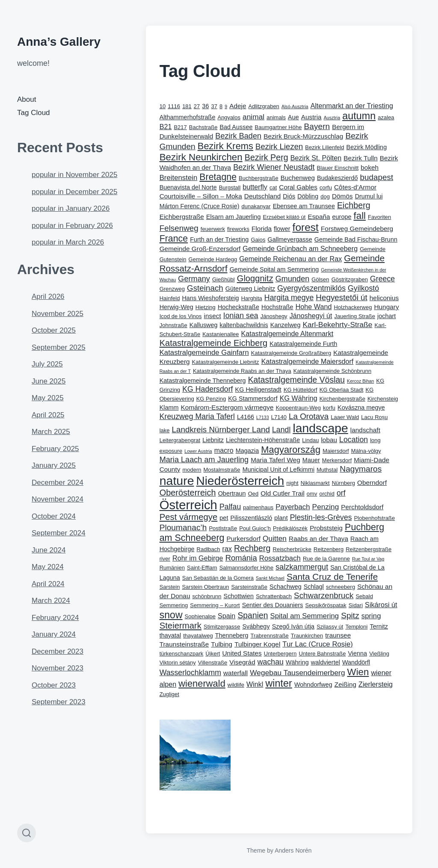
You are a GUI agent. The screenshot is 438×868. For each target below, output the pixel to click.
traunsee (338, 635)
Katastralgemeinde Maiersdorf (308, 361)
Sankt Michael (270, 578)
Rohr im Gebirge (198, 558)
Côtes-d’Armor (355, 187)
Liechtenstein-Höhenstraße (263, 440)
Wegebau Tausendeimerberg (297, 673)
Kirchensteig (383, 399)
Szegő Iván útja (293, 626)
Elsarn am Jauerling (234, 217)
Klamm (169, 407)
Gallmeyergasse (290, 239)
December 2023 (58, 651)
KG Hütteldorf (300, 390)
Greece (382, 279)
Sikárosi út (381, 605)
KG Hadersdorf (207, 389)
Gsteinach (205, 288)
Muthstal (327, 470)
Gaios (258, 240)
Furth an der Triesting (219, 239)
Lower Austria (198, 451)
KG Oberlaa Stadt (342, 390)
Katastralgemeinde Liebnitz (226, 362)
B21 (166, 127)
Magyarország (291, 450)
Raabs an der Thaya (318, 539)
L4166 (246, 417)
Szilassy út (330, 627)
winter (278, 683)
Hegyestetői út (341, 297)
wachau (271, 662)
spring (371, 616)
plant (281, 518)
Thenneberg (232, 635)
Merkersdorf (337, 460)
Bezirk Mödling (367, 147)
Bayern (317, 126)
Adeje (238, 106)
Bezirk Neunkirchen (201, 157)
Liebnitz (213, 440)
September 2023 (59, 702)
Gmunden (293, 279)
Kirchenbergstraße (342, 399)
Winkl (255, 684)
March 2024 (51, 601)
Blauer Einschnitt (338, 168)
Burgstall (230, 187)
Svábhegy (256, 626)
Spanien (253, 615)
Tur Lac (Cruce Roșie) (318, 644)
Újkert (213, 654)
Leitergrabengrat (180, 440)
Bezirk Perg (266, 157)
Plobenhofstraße (375, 518)
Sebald (364, 596)
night (292, 483)
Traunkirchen (307, 636)
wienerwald (202, 683)
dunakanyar (256, 206)
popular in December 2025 (74, 192)
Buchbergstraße (259, 178)
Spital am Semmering (305, 616)
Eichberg (354, 205)
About (27, 99)
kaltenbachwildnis (244, 325)
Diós (289, 196)
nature (177, 481)
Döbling (308, 196)
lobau (329, 440)
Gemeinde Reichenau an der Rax (290, 259)
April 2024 (48, 584)
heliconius (384, 298)
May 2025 (48, 398)
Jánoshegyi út (311, 316)
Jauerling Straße (355, 316)
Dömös (342, 196)
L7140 (279, 417)
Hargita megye (289, 298)
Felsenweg (179, 228)
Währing (297, 662)
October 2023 (54, 685)
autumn (359, 116)
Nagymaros (361, 469)
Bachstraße (203, 127)
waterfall (235, 673)
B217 (180, 127)
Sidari (356, 605)
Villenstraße (213, 663)
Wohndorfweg (313, 685)
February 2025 (55, 449)
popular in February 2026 (72, 226)
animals (276, 117)
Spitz (350, 616)
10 (163, 106)
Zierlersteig (376, 684)
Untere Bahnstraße (322, 654)
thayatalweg (198, 636)
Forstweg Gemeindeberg (357, 229)
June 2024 (49, 550)
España (319, 217)
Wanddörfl (356, 662)
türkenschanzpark (182, 654)
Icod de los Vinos (181, 316)
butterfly (255, 187)
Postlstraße (223, 528)
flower (282, 229)
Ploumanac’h (183, 527)
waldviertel (326, 662)
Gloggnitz (255, 278)
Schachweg (286, 587)
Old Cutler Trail (283, 493)
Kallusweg (204, 325)
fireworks (238, 229)
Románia (241, 558)
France (174, 239)
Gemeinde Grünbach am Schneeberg (300, 248)
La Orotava (309, 416)
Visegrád (242, 662)
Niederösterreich (240, 481)
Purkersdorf (244, 539)
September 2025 (59, 347)
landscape (320, 428)
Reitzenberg (328, 549)
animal (253, 117)
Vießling (379, 654)
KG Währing (299, 398)
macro (224, 450)
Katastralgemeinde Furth (303, 344)
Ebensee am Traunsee (304, 206)
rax (227, 549)
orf (341, 493)
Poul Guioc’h (255, 528)
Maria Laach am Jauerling (204, 460)
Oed (253, 494)
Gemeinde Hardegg (213, 259)
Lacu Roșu (374, 417)
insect (213, 316)
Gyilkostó (363, 288)
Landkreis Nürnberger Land (221, 430)
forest (306, 227)
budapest (377, 177)
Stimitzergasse (222, 627)
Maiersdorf (336, 451)
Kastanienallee (220, 334)
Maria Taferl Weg (275, 460)
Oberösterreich (188, 493)
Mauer (311, 460)
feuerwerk (213, 229)
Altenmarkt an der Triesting (352, 106)
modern (192, 470)
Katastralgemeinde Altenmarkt (287, 334)
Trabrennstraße (270, 636)
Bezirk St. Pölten (316, 158)
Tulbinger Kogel (257, 644)
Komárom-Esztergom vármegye (227, 407)
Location (354, 440)
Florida (262, 229)
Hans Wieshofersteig (210, 298)
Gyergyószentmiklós (311, 288)
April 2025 (48, 415)
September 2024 (59, 533)
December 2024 (58, 483)
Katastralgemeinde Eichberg (214, 343)
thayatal (170, 635)
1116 (174, 106)
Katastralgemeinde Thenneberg (203, 381)
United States (242, 653)
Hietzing (206, 307)
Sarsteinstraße (249, 587)
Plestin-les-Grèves (321, 517)
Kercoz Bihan (360, 381)
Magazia (247, 451)
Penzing (326, 507)
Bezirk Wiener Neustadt (274, 167)
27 (197, 106)
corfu (326, 187)
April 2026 (48, 297)
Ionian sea (241, 316)
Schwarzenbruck (324, 595)
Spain (226, 616)
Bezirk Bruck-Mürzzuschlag (303, 136)
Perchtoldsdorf (362, 507)
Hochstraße (277, 307)
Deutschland (262, 196)
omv (312, 494)
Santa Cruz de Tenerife (332, 577)
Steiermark (181, 626)
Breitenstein (179, 178)
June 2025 (49, 381)
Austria (311, 117)
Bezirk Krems (225, 146)
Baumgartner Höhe (278, 127)
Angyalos (229, 117)
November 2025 (58, 314)
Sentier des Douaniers (273, 605)
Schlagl (314, 587)
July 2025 (47, 364)
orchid (327, 494)
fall (360, 216)
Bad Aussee (236, 127)
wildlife (236, 685)
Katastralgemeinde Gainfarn (204, 353)
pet (224, 518)
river (165, 559)
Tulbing (222, 644)
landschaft (365, 430)
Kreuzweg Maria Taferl (197, 416)
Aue (293, 117)
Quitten (275, 538)
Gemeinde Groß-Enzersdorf (200, 249)
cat (273, 187)
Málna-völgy (366, 451)
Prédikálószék (290, 528)
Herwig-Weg (176, 307)
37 (214, 106)
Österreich (188, 505)
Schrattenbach (274, 596)
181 (187, 106)
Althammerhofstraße (188, 117)
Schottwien (239, 596)
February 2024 (55, 618)
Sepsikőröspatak (326, 605)
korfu (329, 408)
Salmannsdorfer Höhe (247, 568)
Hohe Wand (314, 307)
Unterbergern (280, 654)
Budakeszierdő (337, 178)
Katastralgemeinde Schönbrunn (332, 371)
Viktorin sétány (178, 663)
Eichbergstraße (182, 217)
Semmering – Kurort (215, 605)
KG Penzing (211, 399)
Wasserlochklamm (190, 673)
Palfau (230, 507)
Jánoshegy (274, 316)
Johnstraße (173, 325)
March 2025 (51, 432)
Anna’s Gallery (59, 42)
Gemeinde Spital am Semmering (274, 269)
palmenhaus (258, 507)
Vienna (357, 653)
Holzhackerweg (353, 307)
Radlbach (209, 549)
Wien (358, 672)
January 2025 (54, 465)
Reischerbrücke (292, 549)
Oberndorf (372, 483)
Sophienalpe (200, 616)
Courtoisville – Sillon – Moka (201, 196)
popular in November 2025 (74, 175)
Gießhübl (223, 279)
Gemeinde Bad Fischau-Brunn (356, 239)
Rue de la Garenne (326, 559)
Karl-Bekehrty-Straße (337, 325)
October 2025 (54, 330)
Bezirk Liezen (279, 146)
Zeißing (345, 684)
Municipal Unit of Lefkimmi (279, 469)
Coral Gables (298, 187)
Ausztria (332, 118)
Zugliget (169, 694)
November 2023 (58, 668)
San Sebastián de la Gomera (218, 578)
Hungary (386, 307)
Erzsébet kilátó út (284, 217)
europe (342, 217)
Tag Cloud (34, 113)
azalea (386, 117)
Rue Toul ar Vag (368, 559)
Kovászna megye (361, 407)
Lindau (310, 440)
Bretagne (218, 177)
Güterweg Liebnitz (250, 289)
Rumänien (172, 568)
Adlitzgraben (264, 106)
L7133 (263, 417)
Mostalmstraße (222, 470)
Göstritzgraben (350, 279)
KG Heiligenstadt (258, 390)
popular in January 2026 (71, 208)
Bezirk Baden (238, 136)
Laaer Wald (345, 417)
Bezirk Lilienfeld (324, 147)
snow (171, 615)
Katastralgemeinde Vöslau (296, 380)
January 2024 (54, 634)
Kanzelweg (286, 325)
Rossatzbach (280, 558)
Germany (194, 279)
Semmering (174, 605)
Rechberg (252, 548)
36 (205, 106)
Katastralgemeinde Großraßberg (291, 353)
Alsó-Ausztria (295, 106)
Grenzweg (172, 289)
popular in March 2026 (68, 242)
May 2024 (48, 567)
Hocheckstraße (238, 307)
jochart (386, 316)
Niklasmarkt (315, 483)
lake (165, 430)
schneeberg (340, 587)
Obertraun (232, 493)
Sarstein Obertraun (205, 587)
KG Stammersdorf (253, 399)
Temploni (356, 627)
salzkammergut (302, 567)
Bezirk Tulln (360, 158)
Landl (281, 430)
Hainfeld (170, 298)
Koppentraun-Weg (298, 408)
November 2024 (58, 499)
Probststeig (326, 528)
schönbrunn (207, 596)
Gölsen (320, 279)
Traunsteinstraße (184, 644)
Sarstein (170, 587)
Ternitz (379, 626)
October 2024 (54, 516)
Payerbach (293, 507)
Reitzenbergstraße (368, 549)
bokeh (370, 167)
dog (325, 196)
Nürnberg (343, 483)
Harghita (252, 298)
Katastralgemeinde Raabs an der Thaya (242, 371)
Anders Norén (293, 850)
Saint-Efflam (202, 568)
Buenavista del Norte (188, 187)
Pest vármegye (189, 517)
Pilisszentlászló (251, 518)
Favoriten (379, 217)
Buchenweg (298, 178)
